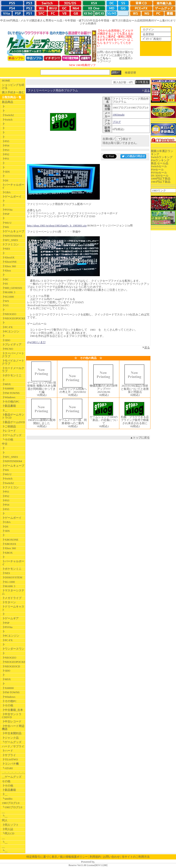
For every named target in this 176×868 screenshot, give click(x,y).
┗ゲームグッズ (12, 742)
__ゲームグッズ (12, 777)
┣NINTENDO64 (12, 236)
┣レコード (9, 431)
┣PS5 (6, 141)
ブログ (117, 122)
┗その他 (8, 439)
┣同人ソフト (10, 825)
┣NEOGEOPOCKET (14, 318)
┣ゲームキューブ (13, 231)
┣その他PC (9, 701)
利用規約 (95, 857)
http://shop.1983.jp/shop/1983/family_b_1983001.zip (57, 225)
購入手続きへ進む (13, 92)
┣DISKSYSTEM (12, 577)
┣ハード (8, 751)
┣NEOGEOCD (11, 666)
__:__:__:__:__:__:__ (14, 772)
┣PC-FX (7, 327)
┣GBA (6, 192)
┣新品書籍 (9, 406)
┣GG (5, 305)
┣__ (5, 410)
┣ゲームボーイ (12, 197)
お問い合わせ (111, 857)
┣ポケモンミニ (12, 375)
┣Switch (7, 120)
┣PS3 (6, 150)
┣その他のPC (11, 402)
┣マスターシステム (13, 592)
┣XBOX (7, 553)
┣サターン (9, 602)
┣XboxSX (8, 257)
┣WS (5, 301)
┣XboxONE (9, 262)
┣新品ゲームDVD (13, 422)
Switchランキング (162, 157)
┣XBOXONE (10, 540)
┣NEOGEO (9, 314)
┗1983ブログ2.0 (12, 807)
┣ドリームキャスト (13, 608)
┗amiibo (7, 799)
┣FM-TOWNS (11, 393)
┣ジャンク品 (10, 738)
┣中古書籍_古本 (12, 710)
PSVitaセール (159, 173)
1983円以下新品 (161, 182)
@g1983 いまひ (36, 342)
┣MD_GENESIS (12, 288)
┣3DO (6, 340)
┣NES (6, 249)
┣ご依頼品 (9, 426)
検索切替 (130, 72)
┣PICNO (8, 349)
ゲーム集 (159, 20)
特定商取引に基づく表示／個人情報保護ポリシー (57, 857)
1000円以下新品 (161, 179)
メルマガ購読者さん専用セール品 (41, 20)
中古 (5, 444)
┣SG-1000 (8, 582)
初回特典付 (147, 20)
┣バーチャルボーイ (13, 186)
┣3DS (6, 172)
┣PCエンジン (11, 331)
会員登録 (148, 34)
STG (168, 20)
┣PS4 (6, 145)
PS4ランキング (160, 160)
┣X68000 (8, 388)
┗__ (5, 816)
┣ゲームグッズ (12, 435)
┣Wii (5, 227)
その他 (6, 781)
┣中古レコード (12, 721)
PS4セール (157, 170)
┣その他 (8, 705)
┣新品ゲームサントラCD (13, 416)
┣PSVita (7, 210)
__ (3, 812)
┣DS (5, 180)
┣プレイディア (12, 344)
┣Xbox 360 (9, 266)
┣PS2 (6, 154)
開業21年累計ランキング (162, 153)
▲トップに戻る (140, 438)
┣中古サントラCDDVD (12, 716)
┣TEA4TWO (10, 759)
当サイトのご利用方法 (136, 857)
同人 (5, 820)
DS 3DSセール (160, 176)
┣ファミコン (10, 244)
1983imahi (118, 115)
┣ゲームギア (10, 618)
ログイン (148, 29)
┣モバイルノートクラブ (13, 362)
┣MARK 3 (9, 292)
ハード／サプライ (13, 746)
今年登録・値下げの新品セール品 (119, 20)
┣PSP (6, 214)
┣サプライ (9, 755)
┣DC (5, 279)
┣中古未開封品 (12, 733)
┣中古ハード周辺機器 (13, 727)
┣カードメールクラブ (13, 370)
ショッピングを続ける (13, 86)
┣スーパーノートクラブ (13, 355)
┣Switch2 (8, 115)
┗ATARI (7, 768)
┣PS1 (6, 159)
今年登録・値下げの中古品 (81, 20)
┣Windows (9, 397)
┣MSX (6, 384)
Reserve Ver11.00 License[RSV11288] (88, 865)
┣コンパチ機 (10, 764)
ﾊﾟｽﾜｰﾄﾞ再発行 (152, 39)
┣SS (5, 284)
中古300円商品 (9, 20)
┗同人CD (8, 833)
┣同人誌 (8, 829)
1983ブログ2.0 (11, 803)
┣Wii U (7, 223)
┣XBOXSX (9, 544)
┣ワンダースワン (13, 649)
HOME (6, 81)
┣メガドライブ (12, 598)
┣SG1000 (8, 297)
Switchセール (159, 166)
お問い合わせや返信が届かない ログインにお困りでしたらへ (115, 55)
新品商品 (8, 102)
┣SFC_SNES (10, 240)
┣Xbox (6, 270)
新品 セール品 (160, 163)
